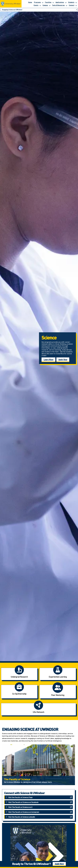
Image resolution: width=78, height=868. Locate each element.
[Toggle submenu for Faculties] (53, 2)
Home (30, 2)
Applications (60, 2)
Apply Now (63, 360)
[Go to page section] (39, 10)
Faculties (48, 2)
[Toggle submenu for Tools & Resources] (66, 5)
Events (36, 5)
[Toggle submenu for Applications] (66, 2)
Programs (37, 2)
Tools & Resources (58, 5)
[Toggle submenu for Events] (40, 5)
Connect (72, 5)
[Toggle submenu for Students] (76, 2)
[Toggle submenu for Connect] (76, 5)
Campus (45, 5)
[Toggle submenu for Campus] (50, 5)
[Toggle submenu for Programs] (43, 2)
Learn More (48, 360)
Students (71, 2)
